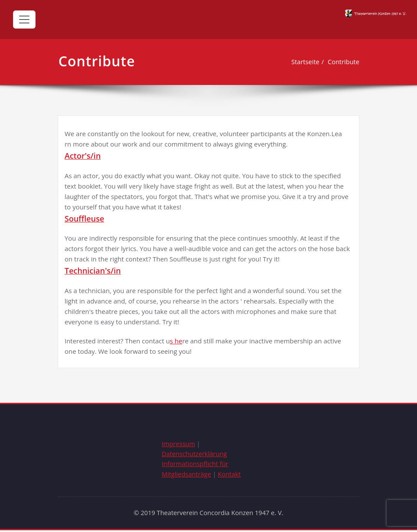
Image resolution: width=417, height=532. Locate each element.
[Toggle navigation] (24, 20)
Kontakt (231, 476)
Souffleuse (84, 219)
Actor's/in (83, 156)
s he (177, 342)
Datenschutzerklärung (195, 455)
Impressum (179, 444)
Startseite (304, 62)
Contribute (343, 62)
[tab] (208, 156)
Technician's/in (93, 271)
